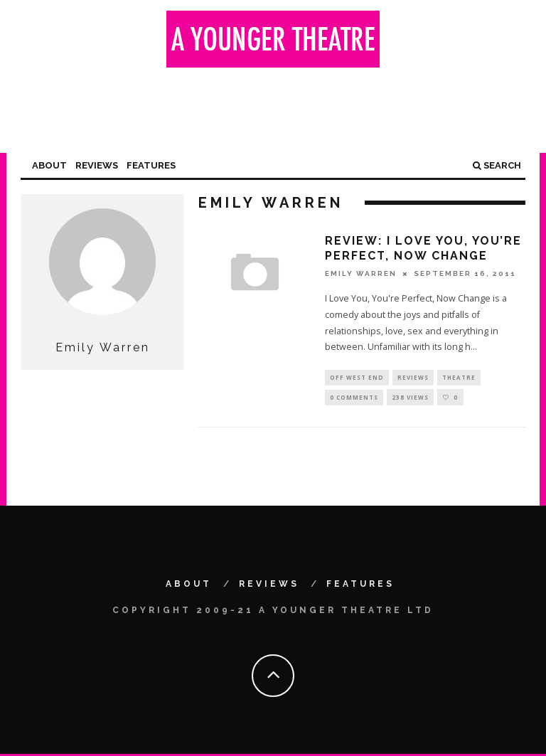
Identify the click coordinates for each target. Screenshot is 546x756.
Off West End (357, 378)
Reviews (97, 165)
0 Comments (354, 399)
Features (151, 165)
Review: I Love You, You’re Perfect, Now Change (423, 248)
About (49, 165)
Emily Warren (361, 273)
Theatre (459, 378)
